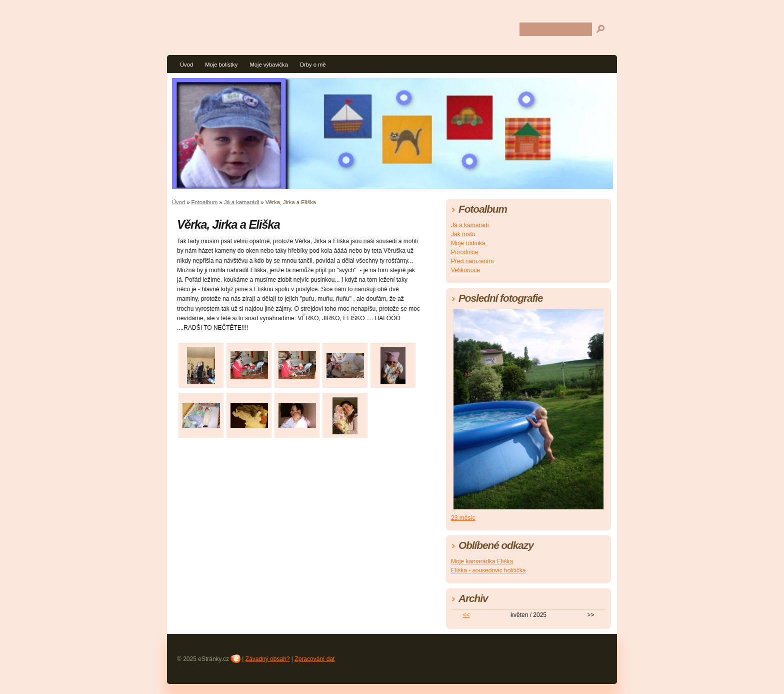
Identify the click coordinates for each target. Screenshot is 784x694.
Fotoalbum (205, 202)
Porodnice (464, 252)
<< (466, 615)
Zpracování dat (314, 659)
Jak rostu (463, 234)
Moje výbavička (268, 65)
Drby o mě (313, 65)
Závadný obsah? (268, 659)
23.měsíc (463, 518)
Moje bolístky (221, 65)
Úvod (186, 65)
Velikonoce (465, 270)
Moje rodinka (468, 243)
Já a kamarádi (241, 202)
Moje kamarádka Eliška (482, 561)
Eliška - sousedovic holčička (488, 570)
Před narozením (472, 261)
